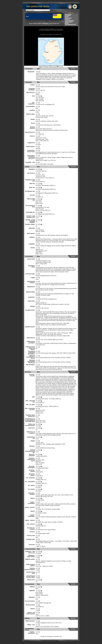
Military (67, 23)
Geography (68, 15)
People (67, 17)
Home (31, 23)
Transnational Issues (70, 24)
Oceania (37, 94)
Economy (67, 19)
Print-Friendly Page (54, 23)
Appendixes (45, 23)
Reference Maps (37, 23)
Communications (69, 21)
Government (68, 18)
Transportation (69, 22)
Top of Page (73, 68)
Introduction (68, 14)
